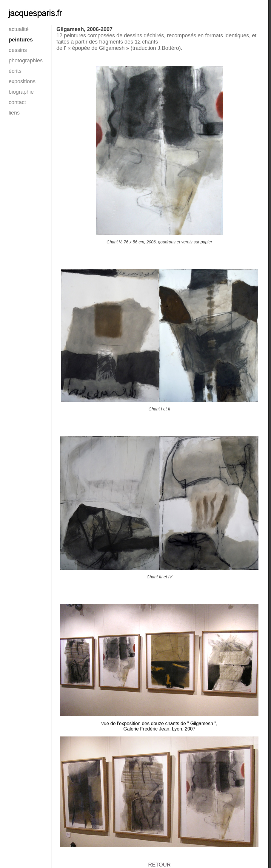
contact (16, 102)
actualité (16, 29)
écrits (15, 71)
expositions (16, 81)
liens (14, 113)
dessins (16, 50)
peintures (16, 40)
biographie (16, 92)
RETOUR (159, 865)
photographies (16, 61)
